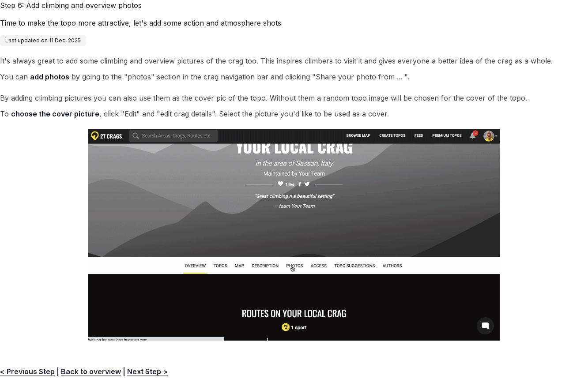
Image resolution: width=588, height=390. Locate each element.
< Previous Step (27, 371)
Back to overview (91, 371)
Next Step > (147, 371)
